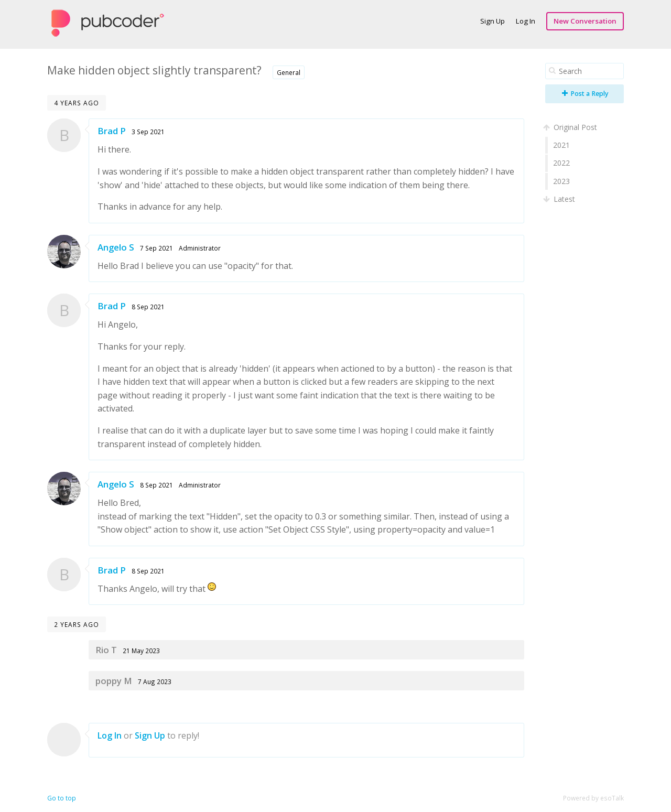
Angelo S (116, 247)
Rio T (106, 650)
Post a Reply (585, 94)
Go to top (62, 798)
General (289, 72)
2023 (561, 181)
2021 (561, 145)
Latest (560, 199)
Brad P (112, 131)
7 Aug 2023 (155, 681)
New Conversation (585, 21)
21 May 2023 (141, 651)
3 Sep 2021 (148, 132)
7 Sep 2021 (156, 248)
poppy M (114, 681)
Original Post (571, 127)
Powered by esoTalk (593, 798)
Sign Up (493, 21)
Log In (526, 21)
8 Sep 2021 (148, 307)
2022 (561, 163)
